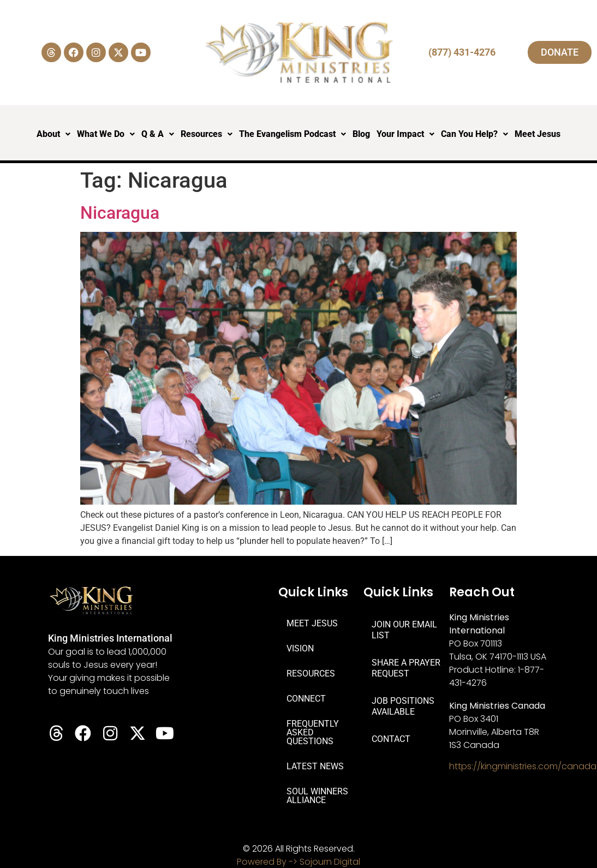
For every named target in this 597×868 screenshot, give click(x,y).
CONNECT (306, 699)
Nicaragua (120, 213)
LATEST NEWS (315, 766)
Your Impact (405, 134)
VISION (300, 648)
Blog (361, 134)
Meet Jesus (538, 134)
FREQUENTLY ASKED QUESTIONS (313, 732)
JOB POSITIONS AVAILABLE (403, 706)
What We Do (106, 134)
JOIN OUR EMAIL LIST (404, 630)
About (53, 134)
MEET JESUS (312, 623)
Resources (207, 134)
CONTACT (391, 739)
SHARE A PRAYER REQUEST (406, 668)
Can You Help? (474, 134)
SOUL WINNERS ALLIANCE (317, 796)
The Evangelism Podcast (292, 134)
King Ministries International (110, 638)
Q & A (158, 134)
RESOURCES (311, 674)
